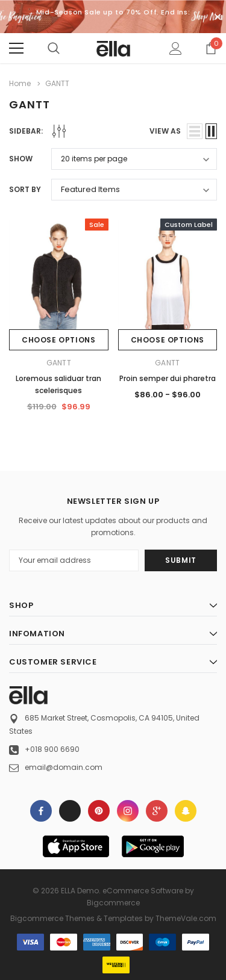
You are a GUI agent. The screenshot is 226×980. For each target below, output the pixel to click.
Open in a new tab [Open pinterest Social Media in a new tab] (99, 811)
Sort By (25, 189)
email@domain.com (64, 767)
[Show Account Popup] (176, 48)
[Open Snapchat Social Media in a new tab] (186, 811)
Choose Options (58, 340)
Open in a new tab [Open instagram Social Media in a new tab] (128, 811)
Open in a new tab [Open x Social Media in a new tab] (70, 811)
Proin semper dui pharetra (168, 378)
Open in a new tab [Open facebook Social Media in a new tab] (41, 811)
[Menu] (16, 48)
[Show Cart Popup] (211, 48)
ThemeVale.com (186, 918)
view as (165, 131)
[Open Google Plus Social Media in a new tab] (157, 811)
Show (21, 159)
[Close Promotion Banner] (218, 17)
